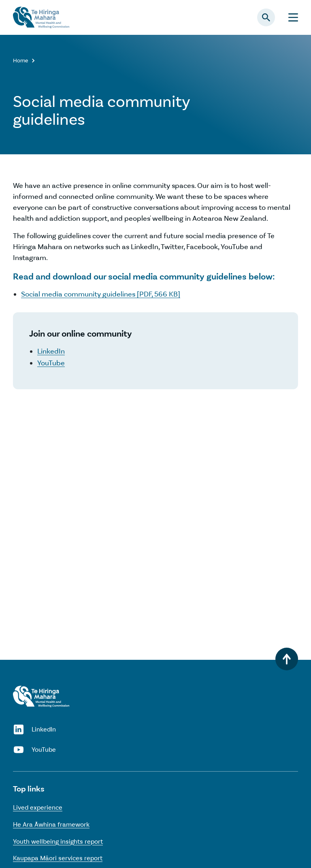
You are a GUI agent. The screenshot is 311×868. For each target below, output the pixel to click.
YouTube (51, 363)
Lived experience (38, 807)
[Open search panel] (266, 17)
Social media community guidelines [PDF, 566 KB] (101, 294)
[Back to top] (287, 659)
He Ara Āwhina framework (51, 824)
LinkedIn (51, 351)
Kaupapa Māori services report (58, 858)
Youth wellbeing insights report (58, 841)
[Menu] (293, 18)
